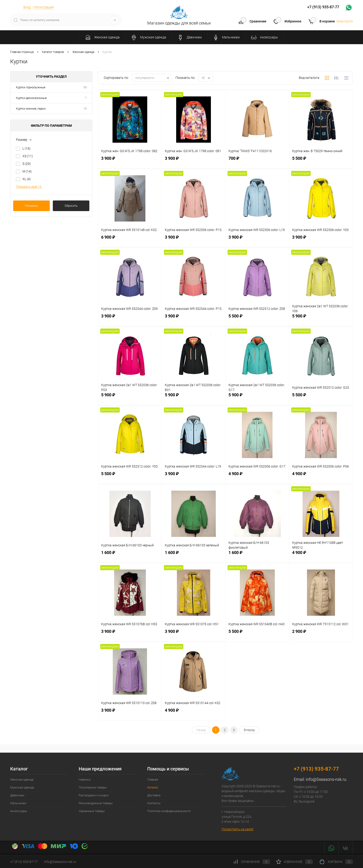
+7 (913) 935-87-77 (316, 769)
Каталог (153, 787)
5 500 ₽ (321, 162)
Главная (153, 780)
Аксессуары (19, 811)
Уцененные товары (92, 811)
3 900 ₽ (130, 162)
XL (27, 179)
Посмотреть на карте (237, 829)
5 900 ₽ (321, 319)
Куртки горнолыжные (31, 87)
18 (85, 109)
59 (85, 87)
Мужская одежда (22, 787)
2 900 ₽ (321, 635)
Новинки (85, 780)
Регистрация (44, 7)
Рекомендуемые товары (96, 803)
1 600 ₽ (130, 556)
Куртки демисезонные (31, 98)
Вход (27, 7)
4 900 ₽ (257, 477)
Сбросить (71, 206)
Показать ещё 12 (29, 187)
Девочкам (17, 795)
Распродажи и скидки (94, 795)
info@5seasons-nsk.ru (326, 779)
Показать (31, 206)
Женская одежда (22, 780)
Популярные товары (93, 787)
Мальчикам (18, 803)
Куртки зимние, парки (31, 109)
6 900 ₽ (130, 241)
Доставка (154, 795)
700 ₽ (257, 162)
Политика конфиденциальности (169, 811)
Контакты (154, 803)
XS (28, 156)
